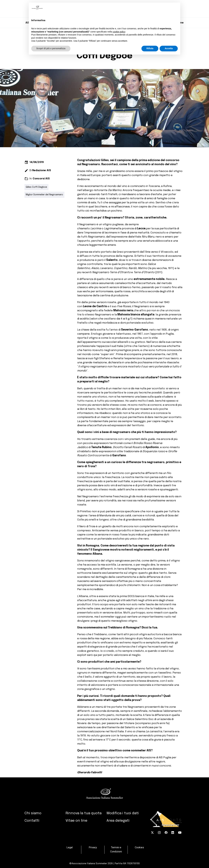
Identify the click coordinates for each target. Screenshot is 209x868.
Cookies (139, 848)
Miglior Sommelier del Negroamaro (44, 195)
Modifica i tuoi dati (123, 813)
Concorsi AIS (41, 179)
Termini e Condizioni (116, 850)
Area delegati (118, 821)
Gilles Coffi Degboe (36, 187)
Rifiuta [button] (150, 48)
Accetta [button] (169, 48)
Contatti (32, 821)
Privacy (93, 848)
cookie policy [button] (119, 32)
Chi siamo (33, 813)
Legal (70, 848)
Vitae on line (76, 821)
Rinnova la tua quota (84, 813)
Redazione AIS (42, 170)
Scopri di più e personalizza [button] (51, 48)
